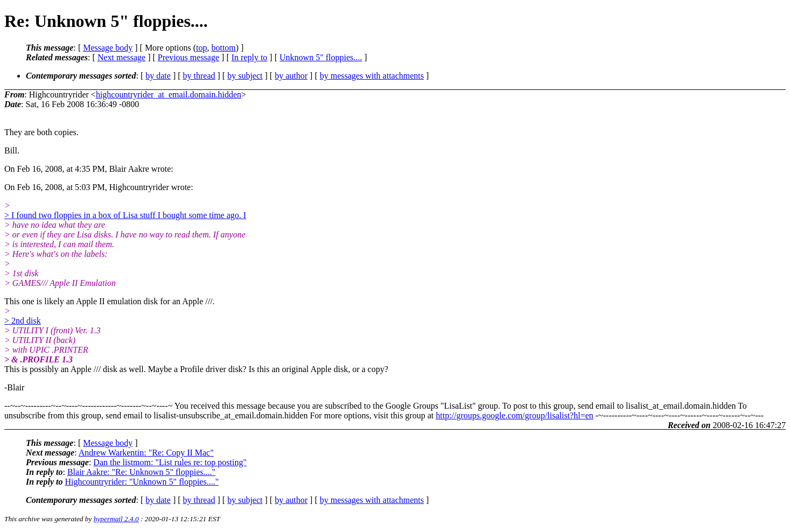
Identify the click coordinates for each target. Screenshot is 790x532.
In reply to (250, 57)
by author (291, 76)
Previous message (188, 57)
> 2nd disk (23, 321)
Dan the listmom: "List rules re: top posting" (170, 462)
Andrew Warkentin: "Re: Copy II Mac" (146, 453)
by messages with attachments (372, 76)
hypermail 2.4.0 (116, 519)
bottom (223, 48)
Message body (108, 48)
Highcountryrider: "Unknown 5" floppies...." (142, 482)
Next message (121, 57)
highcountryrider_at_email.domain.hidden (169, 94)
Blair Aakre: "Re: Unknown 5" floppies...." (141, 472)
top (201, 48)
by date (158, 76)
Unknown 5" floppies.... (321, 57)
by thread (199, 76)
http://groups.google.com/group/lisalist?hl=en (515, 415)
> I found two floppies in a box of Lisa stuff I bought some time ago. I (125, 215)
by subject (245, 76)
